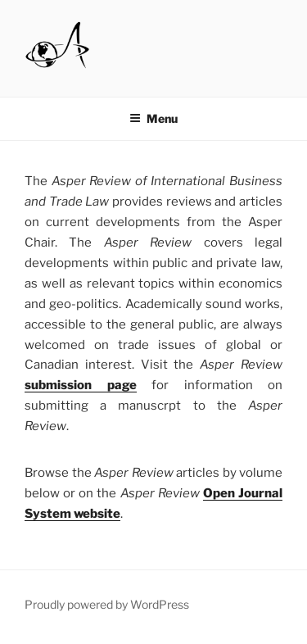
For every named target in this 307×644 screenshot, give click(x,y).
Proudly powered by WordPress (107, 604)
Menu (153, 118)
